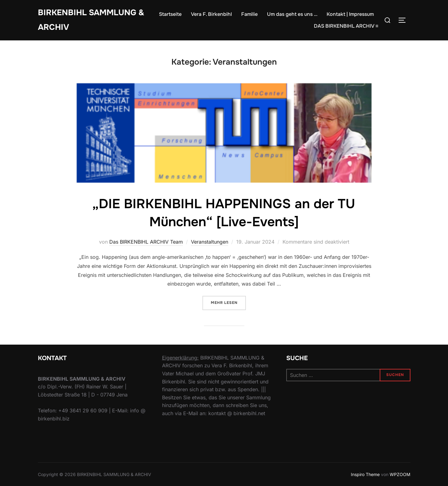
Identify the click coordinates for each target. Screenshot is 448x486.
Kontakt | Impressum (350, 14)
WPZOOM (400, 474)
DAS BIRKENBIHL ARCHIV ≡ (346, 26)
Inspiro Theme (365, 474)
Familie (249, 14)
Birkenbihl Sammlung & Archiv (91, 20)
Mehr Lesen (228, 302)
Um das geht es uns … (292, 14)
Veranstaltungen (210, 242)
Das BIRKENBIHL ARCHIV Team (146, 242)
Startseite (170, 14)
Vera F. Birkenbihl (211, 14)
